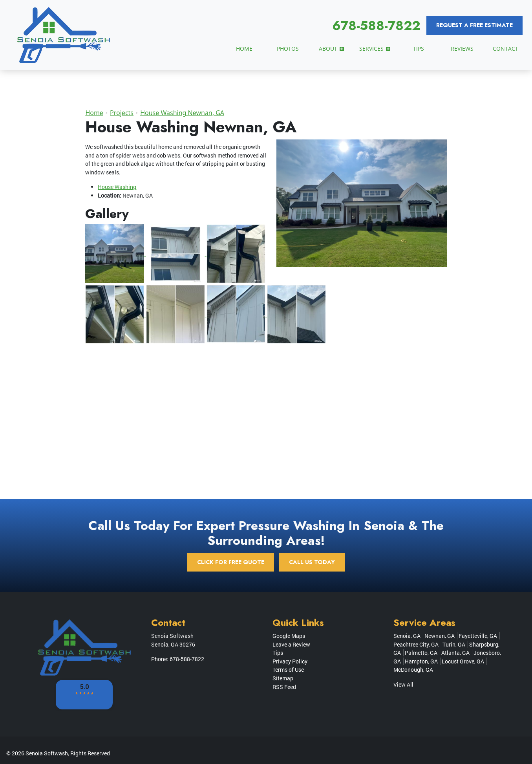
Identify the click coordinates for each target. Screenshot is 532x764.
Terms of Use (288, 670)
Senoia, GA (407, 636)
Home (94, 113)
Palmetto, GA (421, 653)
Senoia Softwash (47, 753)
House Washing (117, 187)
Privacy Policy (290, 661)
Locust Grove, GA (463, 661)
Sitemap (283, 678)
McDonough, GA (413, 670)
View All (403, 684)
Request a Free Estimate (474, 25)
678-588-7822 (376, 26)
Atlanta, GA (455, 653)
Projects (122, 113)
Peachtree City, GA (416, 644)
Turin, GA (454, 644)
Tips (278, 653)
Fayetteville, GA (478, 636)
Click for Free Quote (231, 562)
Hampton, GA (421, 661)
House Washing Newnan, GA (182, 113)
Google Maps (289, 636)
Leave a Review (291, 644)
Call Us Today (312, 562)
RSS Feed (284, 687)
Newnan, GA (440, 636)
